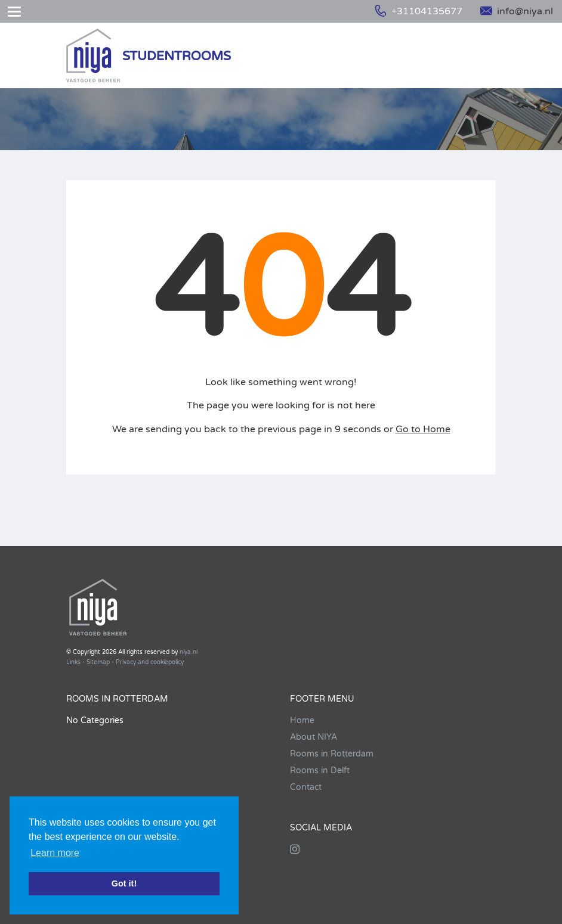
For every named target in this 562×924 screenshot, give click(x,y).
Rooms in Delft (320, 770)
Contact (306, 787)
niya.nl (189, 652)
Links (73, 662)
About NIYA (314, 737)
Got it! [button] (124, 883)
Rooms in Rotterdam (332, 754)
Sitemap (98, 662)
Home (302, 720)
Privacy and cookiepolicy (150, 662)
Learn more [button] (55, 853)
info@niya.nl (517, 11)
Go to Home (423, 429)
